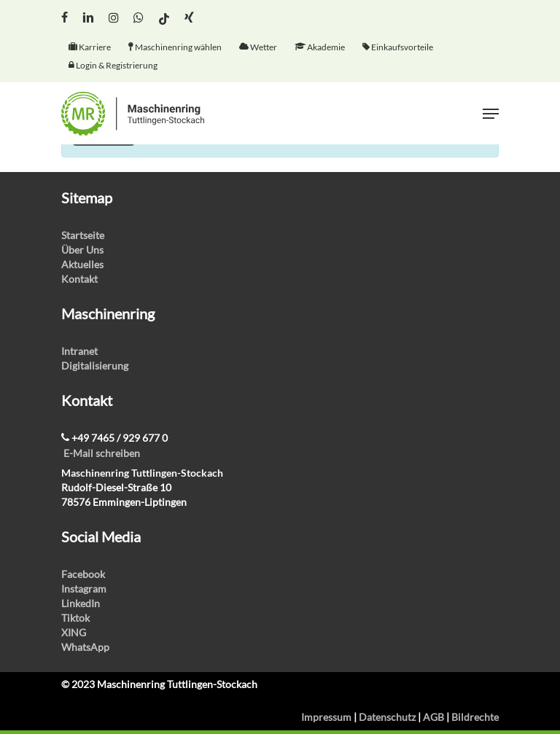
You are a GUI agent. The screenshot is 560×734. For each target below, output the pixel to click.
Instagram (84, 589)
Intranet (79, 351)
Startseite (83, 235)
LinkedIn (81, 603)
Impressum (326, 717)
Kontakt (79, 279)
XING (74, 632)
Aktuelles (82, 264)
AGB (433, 717)
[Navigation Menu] (491, 114)
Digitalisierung (95, 366)
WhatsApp (85, 647)
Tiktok (75, 618)
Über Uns (82, 250)
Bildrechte (475, 717)
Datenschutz (387, 717)
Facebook (83, 574)
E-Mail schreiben (102, 453)
